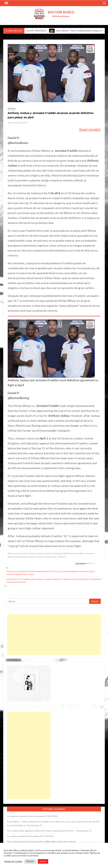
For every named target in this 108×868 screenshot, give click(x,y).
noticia (30, 557)
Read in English (90, 129)
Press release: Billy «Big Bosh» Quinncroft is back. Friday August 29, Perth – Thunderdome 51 (49, 831)
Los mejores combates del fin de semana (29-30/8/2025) (32, 816)
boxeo (49, 553)
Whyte (63, 557)
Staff (10, 123)
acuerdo (18, 553)
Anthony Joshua (36, 553)
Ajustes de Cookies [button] (13, 861)
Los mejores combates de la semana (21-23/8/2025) (30, 836)
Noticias (12, 108)
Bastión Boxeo (61, 12)
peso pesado (51, 557)
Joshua (89, 553)
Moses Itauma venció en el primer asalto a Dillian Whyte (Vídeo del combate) (41, 841)
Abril (10, 553)
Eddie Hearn (69, 553)
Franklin (80, 553)
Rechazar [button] (30, 861)
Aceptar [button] (43, 861)
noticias (39, 557)
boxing (57, 553)
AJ (25, 553)
